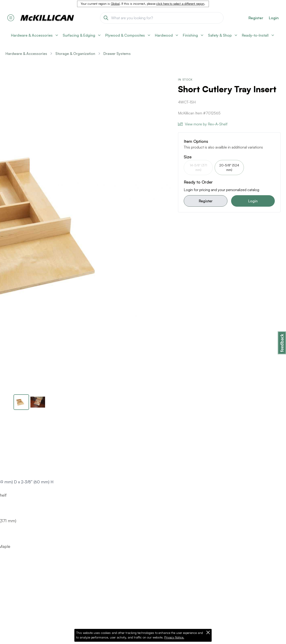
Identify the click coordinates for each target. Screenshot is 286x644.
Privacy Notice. (174, 637)
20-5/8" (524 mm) (229, 167)
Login (274, 18)
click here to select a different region (180, 4)
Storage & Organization (75, 54)
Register (206, 201)
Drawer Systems (117, 54)
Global (115, 4)
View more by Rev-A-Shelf (203, 124)
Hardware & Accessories (26, 54)
